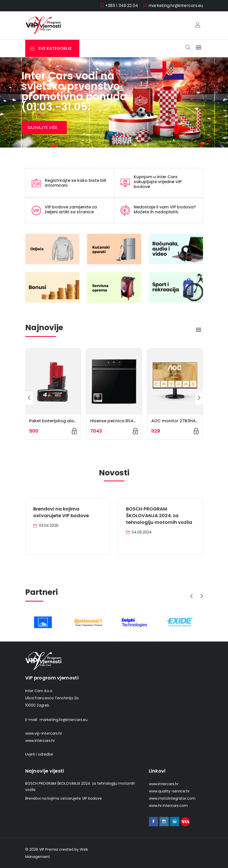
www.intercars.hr (40, 741)
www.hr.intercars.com (168, 806)
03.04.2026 (46, 525)
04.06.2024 (139, 532)
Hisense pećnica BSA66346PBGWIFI (127, 421)
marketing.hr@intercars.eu (173, 6)
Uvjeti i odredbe (39, 754)
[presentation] (29, 398)
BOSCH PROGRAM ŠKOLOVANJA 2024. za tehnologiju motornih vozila (159, 516)
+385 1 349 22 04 (119, 6)
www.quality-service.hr (169, 791)
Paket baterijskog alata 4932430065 (67, 421)
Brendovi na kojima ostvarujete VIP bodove (61, 512)
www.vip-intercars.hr (44, 733)
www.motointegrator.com (172, 798)
